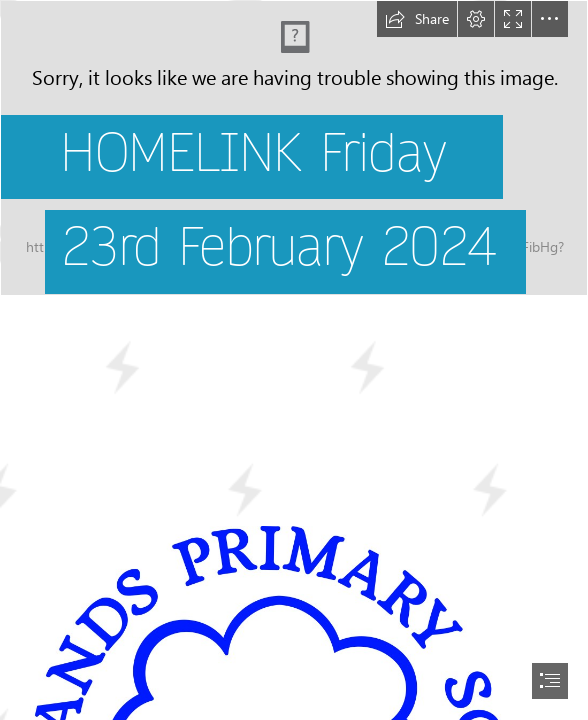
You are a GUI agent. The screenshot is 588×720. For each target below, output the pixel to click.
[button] (417, 19)
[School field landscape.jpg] (294, 171)
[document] (294, 360)
